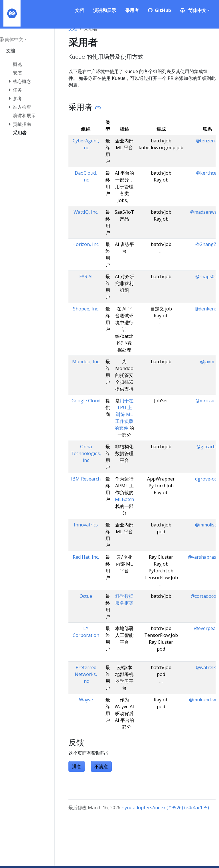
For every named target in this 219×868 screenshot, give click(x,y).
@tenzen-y (207, 141)
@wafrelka (207, 667)
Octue (86, 596)
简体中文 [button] (193, 10)
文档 (73, 29)
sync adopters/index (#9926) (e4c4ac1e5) (166, 808)
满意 (77, 766)
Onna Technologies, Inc (86, 453)
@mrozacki (207, 401)
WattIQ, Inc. (86, 212)
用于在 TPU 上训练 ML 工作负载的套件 (124, 414)
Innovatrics (86, 525)
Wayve (86, 700)
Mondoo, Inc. (86, 362)
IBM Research (86, 479)
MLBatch (124, 499)
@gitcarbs (207, 447)
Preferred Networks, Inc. (86, 674)
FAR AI (86, 276)
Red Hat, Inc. (86, 557)
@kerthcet (207, 173)
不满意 (101, 766)
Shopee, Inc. (86, 309)
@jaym (207, 362)
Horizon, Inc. (86, 244)
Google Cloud (86, 401)
